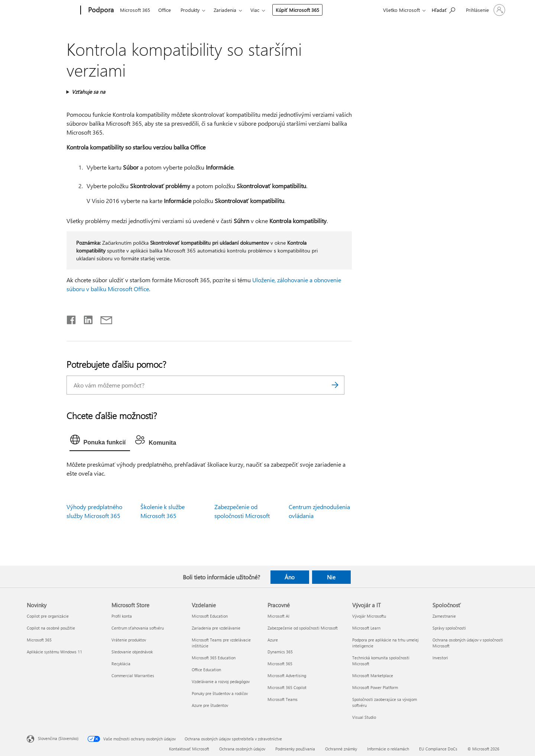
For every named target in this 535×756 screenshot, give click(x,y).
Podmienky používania (295, 749)
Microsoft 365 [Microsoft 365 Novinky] (39, 640)
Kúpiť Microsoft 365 (297, 10)
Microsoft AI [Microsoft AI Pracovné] (278, 616)
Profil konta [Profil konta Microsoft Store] (122, 616)
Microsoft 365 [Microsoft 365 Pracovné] (280, 664)
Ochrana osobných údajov (242, 749)
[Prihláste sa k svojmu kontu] (485, 10)
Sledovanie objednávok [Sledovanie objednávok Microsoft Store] (132, 652)
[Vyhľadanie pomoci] (443, 9)
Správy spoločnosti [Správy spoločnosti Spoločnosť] (449, 628)
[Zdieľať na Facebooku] (72, 318)
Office (165, 10)
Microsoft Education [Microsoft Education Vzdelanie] (210, 616)
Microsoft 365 (135, 10)
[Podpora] (100, 10)
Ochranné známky (341, 749)
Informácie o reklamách (388, 749)
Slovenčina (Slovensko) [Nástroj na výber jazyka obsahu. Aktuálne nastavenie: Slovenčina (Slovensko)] (58, 738)
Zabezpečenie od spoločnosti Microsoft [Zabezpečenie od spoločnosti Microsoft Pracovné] (303, 628)
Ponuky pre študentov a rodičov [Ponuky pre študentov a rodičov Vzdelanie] (220, 693)
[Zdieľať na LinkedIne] (85, 318)
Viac (255, 10)
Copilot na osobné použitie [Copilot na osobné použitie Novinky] (51, 628)
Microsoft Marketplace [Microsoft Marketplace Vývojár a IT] (373, 675)
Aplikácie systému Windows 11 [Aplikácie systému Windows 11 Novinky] (54, 652)
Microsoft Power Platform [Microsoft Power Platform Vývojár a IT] (375, 687)
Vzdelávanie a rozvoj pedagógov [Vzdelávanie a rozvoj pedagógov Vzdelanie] (221, 681)
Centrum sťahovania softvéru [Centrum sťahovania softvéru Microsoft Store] (138, 628)
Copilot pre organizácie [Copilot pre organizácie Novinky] (48, 616)
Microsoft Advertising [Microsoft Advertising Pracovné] (287, 675)
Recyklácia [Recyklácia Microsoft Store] (121, 664)
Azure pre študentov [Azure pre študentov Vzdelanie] (210, 705)
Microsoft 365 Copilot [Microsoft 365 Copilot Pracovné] (287, 687)
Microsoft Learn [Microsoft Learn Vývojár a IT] (366, 628)
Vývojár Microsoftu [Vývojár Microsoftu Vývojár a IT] (369, 616)
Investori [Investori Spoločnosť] (440, 658)
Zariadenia (225, 10)
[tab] (100, 441)
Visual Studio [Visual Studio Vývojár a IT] (364, 717)
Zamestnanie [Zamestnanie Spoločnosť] (444, 616)
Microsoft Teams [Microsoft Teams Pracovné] (283, 699)
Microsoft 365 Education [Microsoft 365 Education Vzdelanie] (214, 658)
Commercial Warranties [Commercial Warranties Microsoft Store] (133, 675)
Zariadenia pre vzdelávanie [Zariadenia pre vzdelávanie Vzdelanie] (216, 628)
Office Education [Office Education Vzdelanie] (206, 670)
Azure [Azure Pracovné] (273, 640)
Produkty (190, 10)
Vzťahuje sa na (88, 92)
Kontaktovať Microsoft (189, 749)
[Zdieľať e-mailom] (103, 318)
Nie (331, 577)
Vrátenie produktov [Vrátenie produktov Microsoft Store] (129, 640)
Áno (290, 577)
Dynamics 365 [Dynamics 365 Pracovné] (280, 652)
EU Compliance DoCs (438, 749)
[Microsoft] (52, 10)
